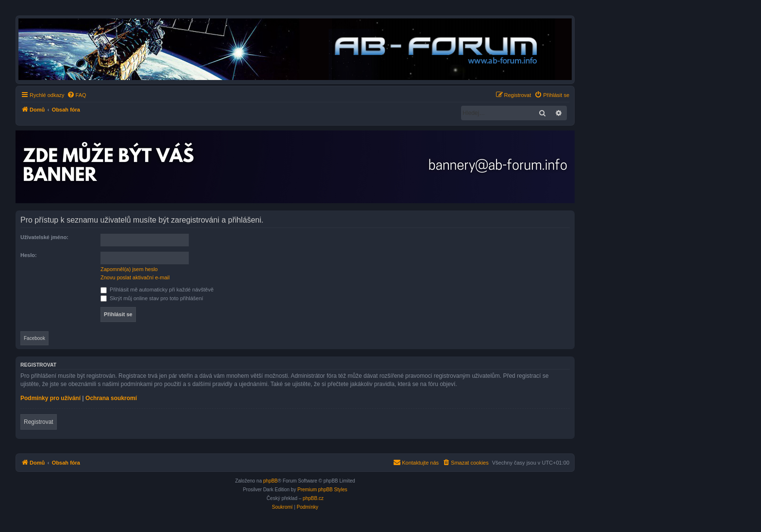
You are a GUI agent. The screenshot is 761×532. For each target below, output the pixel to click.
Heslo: (29, 255)
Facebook (34, 338)
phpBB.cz (313, 498)
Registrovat (39, 422)
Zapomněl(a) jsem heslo (129, 269)
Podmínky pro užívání (50, 398)
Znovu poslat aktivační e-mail (135, 277)
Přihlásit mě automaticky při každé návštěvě (157, 290)
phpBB (270, 481)
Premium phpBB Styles (323, 490)
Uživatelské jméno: (44, 237)
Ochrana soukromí (111, 398)
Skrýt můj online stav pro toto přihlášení (152, 298)
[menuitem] (77, 95)
